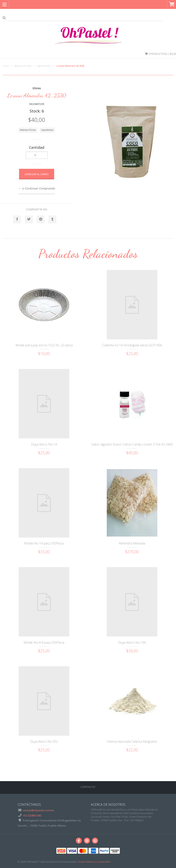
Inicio (6, 66)
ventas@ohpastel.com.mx (38, 810)
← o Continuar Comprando (37, 188)
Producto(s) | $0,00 (160, 54)
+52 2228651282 (32, 815)
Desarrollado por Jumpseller (94, 862)
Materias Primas (23, 66)
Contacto (88, 787)
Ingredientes (44, 66)
